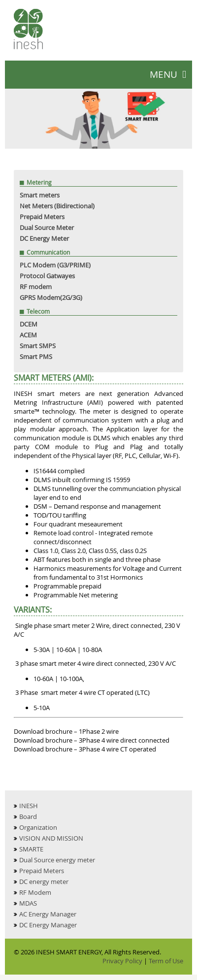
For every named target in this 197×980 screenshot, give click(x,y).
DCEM (29, 324)
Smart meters (40, 195)
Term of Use (166, 961)
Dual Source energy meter (57, 860)
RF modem (36, 287)
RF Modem (35, 892)
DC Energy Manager (48, 925)
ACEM (28, 335)
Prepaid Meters (42, 217)
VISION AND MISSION (51, 838)
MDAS (28, 903)
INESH (29, 806)
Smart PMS (36, 357)
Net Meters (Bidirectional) (57, 206)
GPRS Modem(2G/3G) (51, 297)
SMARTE (31, 849)
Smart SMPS (38, 346)
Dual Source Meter (47, 228)
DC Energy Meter (44, 238)
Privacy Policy (122, 961)
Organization (38, 827)
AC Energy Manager (48, 914)
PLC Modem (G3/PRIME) (55, 265)
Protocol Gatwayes (47, 276)
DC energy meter (44, 882)
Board (28, 817)
